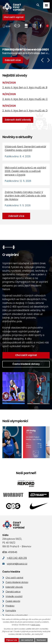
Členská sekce (12, 581)
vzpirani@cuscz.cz (17, 553)
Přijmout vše (13, 640)
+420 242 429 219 (16, 547)
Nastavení (40, 640)
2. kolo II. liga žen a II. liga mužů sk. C (24, 99)
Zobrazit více (16, 216)
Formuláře (10, 600)
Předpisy (10, 595)
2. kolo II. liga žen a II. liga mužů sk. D (24, 111)
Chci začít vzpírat (12, 17)
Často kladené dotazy (26, 353)
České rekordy (12, 590)
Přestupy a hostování (16, 604)
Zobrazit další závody (17, 120)
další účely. (32, 625)
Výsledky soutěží (14, 585)
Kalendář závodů (14, 576)
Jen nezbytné (27, 640)
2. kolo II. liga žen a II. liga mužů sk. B (24, 87)
